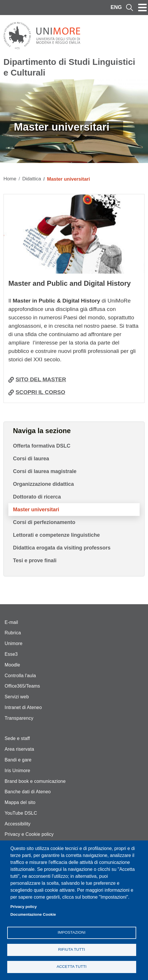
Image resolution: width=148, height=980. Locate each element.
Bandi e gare (18, 760)
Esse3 (11, 654)
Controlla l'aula (20, 676)
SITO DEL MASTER (41, 379)
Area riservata (19, 749)
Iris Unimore (17, 771)
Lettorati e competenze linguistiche (56, 535)
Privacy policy (24, 907)
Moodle (12, 665)
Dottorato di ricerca (37, 497)
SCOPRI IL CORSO (40, 392)
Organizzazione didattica (43, 484)
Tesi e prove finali (35, 560)
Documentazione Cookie (33, 914)
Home (10, 179)
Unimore (14, 643)
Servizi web (17, 697)
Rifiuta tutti (71, 949)
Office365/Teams (22, 686)
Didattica (32, 179)
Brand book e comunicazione (35, 781)
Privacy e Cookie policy (29, 834)
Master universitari (36, 510)
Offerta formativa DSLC (42, 446)
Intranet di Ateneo (23, 707)
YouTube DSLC (21, 813)
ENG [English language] (116, 7)
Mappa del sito (20, 802)
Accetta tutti (72, 967)
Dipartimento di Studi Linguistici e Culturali (69, 67)
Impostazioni (72, 932)
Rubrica (13, 633)
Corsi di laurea (31, 459)
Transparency (19, 718)
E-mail (11, 622)
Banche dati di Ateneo (28, 792)
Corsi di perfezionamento (44, 522)
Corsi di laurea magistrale (45, 471)
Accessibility (18, 824)
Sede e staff (17, 738)
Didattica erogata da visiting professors (62, 548)
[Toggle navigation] (143, 8)
